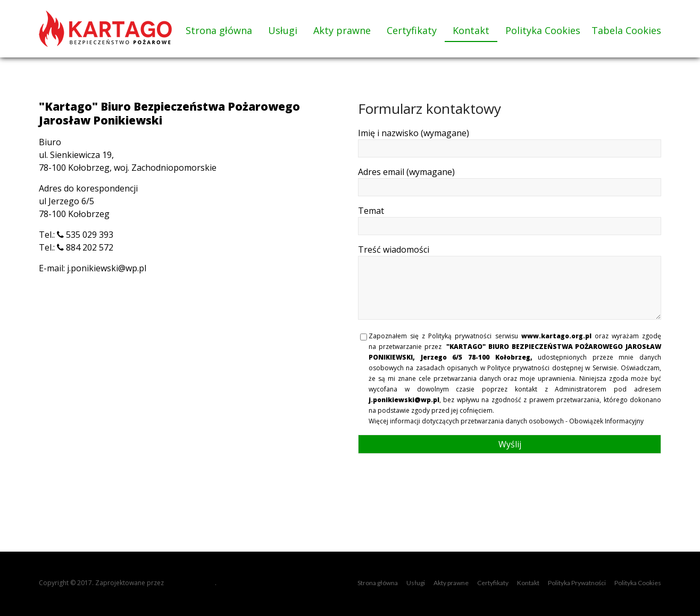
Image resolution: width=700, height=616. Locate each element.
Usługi (283, 30)
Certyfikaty (412, 30)
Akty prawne (342, 30)
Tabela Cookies (626, 30)
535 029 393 (85, 235)
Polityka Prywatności (577, 583)
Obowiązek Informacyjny (606, 421)
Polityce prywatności (518, 368)
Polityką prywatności (460, 336)
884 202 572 (85, 247)
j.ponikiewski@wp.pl (107, 268)
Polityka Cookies (543, 30)
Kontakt (471, 30)
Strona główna (219, 30)
